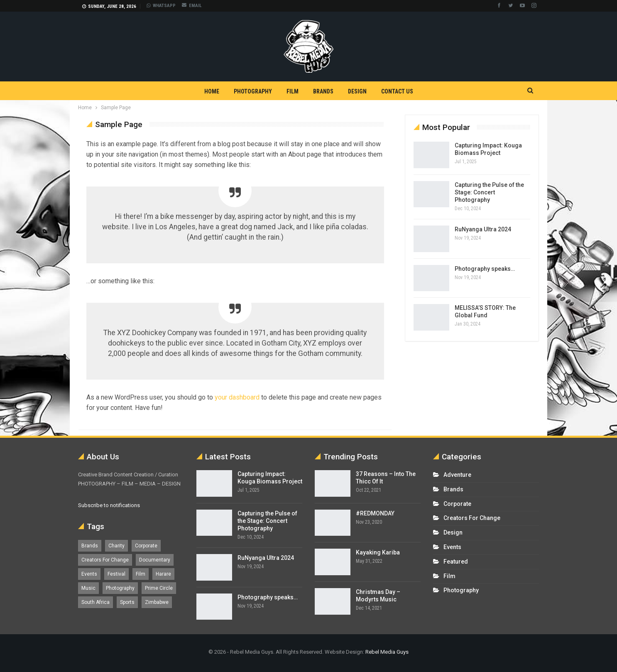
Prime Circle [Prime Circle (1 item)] (159, 588)
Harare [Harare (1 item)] (163, 574)
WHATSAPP (161, 6)
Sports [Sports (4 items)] (127, 602)
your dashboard (237, 397)
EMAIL (192, 6)
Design (357, 91)
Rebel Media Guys (387, 652)
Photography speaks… (485, 269)
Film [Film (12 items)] (141, 574)
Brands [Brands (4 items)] (90, 546)
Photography (253, 91)
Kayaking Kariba (378, 552)
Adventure (457, 475)
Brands (323, 91)
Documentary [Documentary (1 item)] (155, 560)
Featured (456, 562)
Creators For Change (472, 518)
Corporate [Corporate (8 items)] (146, 546)
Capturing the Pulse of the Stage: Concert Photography (489, 192)
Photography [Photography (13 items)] (120, 588)
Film (293, 91)
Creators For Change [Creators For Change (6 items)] (105, 560)
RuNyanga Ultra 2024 (483, 229)
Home (212, 91)
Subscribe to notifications (109, 505)
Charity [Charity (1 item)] (116, 546)
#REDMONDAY (375, 513)
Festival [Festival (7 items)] (116, 574)
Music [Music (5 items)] (88, 588)
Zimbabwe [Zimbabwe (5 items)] (157, 602)
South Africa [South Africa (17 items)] (95, 602)
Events (452, 547)
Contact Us (397, 91)
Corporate (457, 504)
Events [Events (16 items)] (89, 574)
